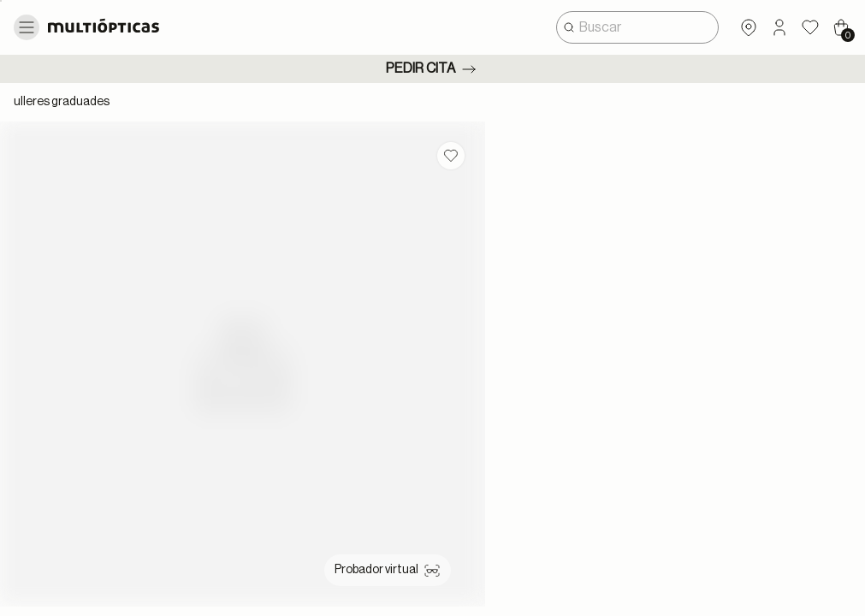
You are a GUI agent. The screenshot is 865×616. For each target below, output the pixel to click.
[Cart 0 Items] (841, 27)
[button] (779, 27)
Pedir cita (432, 69)
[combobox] (637, 27)
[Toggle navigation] (27, 27)
